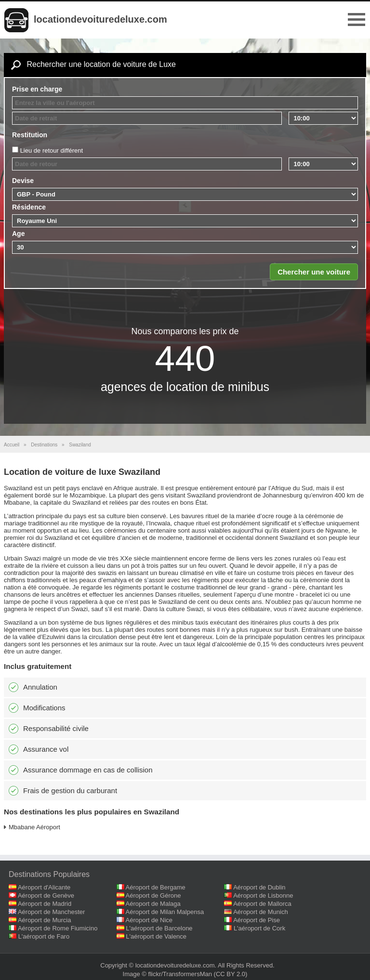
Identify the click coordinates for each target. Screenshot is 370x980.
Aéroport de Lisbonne (263, 895)
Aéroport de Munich (260, 912)
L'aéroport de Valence (156, 936)
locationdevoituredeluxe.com (100, 19)
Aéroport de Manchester (51, 912)
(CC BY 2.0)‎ (231, 974)
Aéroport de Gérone (153, 895)
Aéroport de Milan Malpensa (165, 912)
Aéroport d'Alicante (44, 887)
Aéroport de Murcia (45, 920)
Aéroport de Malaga (153, 904)
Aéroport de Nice (149, 920)
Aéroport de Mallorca (262, 904)
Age (18, 234)
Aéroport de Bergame (156, 887)
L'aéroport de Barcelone (159, 928)
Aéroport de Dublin (259, 887)
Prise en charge (37, 89)
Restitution (30, 135)
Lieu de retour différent (52, 150)
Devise (23, 181)
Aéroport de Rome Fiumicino (58, 928)
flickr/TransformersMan (180, 974)
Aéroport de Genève (46, 895)
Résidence (29, 207)
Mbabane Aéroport (34, 827)
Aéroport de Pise (257, 920)
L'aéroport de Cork (259, 928)
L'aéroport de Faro (44, 936)
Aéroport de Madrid (45, 904)
